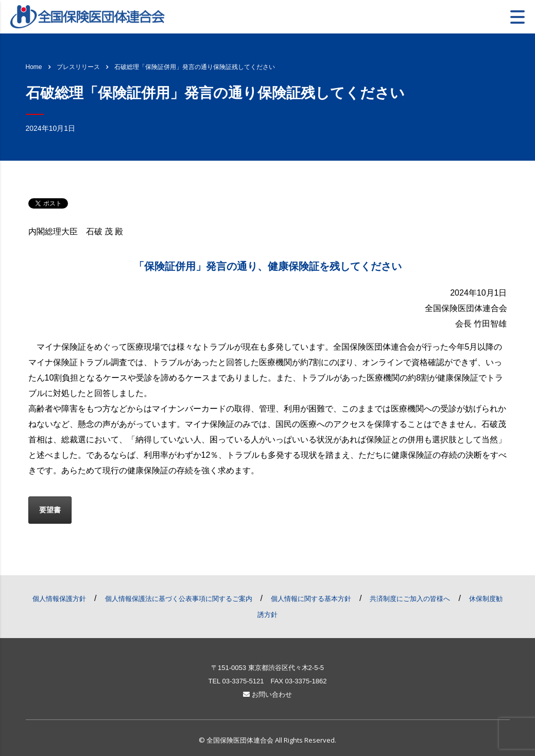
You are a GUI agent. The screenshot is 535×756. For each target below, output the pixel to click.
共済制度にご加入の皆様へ (410, 599)
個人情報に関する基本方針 (311, 599)
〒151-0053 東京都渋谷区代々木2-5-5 (267, 668)
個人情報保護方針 (59, 599)
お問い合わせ (267, 694)
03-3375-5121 (243, 681)
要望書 (50, 510)
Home (34, 67)
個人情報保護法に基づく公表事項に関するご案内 (179, 599)
